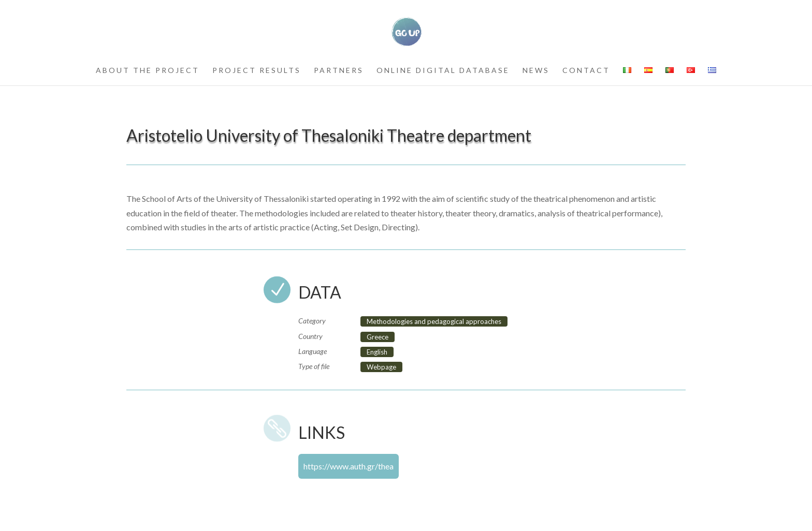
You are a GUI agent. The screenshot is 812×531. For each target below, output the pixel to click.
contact (586, 71)
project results (257, 71)
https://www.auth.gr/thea (349, 466)
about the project (148, 71)
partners (339, 71)
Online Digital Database (443, 71)
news (536, 71)
